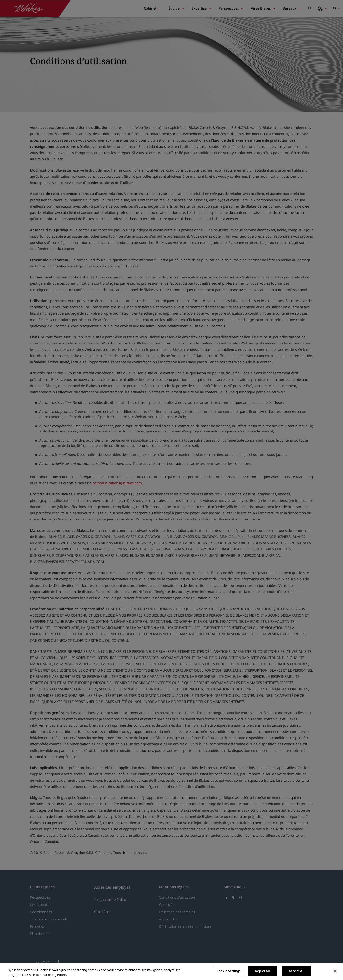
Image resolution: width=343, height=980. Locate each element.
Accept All (296, 971)
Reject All (263, 971)
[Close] (335, 971)
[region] (171, 972)
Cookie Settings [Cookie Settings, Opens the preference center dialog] (229, 971)
